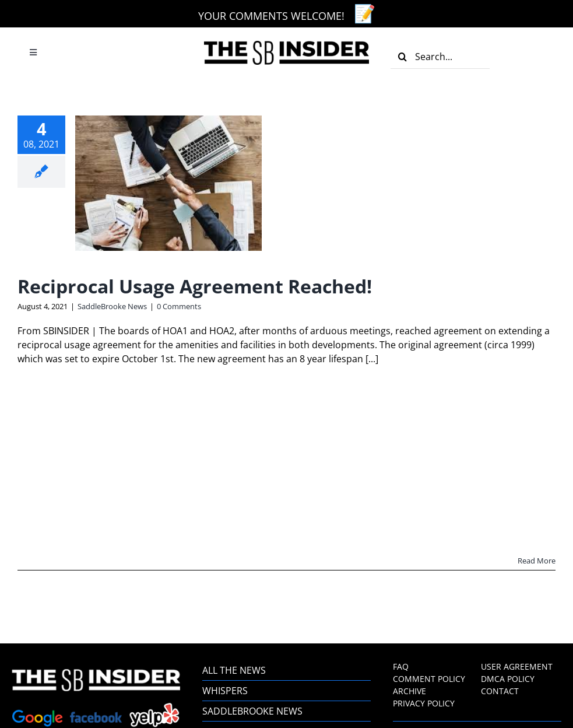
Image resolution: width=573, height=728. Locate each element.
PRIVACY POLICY (424, 703)
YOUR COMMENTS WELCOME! (271, 16)
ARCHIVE (409, 691)
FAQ (401, 666)
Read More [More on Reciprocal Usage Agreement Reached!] (537, 561)
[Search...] (440, 57)
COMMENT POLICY (429, 679)
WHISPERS (225, 691)
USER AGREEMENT (517, 666)
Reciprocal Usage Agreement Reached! (195, 286)
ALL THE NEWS (235, 670)
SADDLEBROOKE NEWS (252, 711)
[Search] (403, 57)
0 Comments (179, 306)
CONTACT (500, 691)
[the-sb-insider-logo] (286, 45)
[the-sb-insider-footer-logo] (96, 674)
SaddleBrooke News (112, 306)
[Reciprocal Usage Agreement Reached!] (168, 183)
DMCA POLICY (508, 679)
